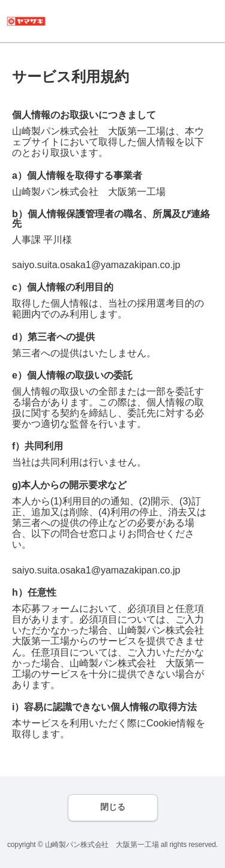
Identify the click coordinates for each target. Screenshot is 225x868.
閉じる (113, 807)
